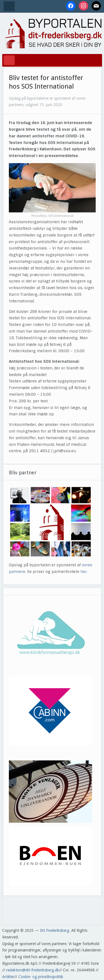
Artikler (8, 977)
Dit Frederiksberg (54, 930)
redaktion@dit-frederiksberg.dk (33, 970)
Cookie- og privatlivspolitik (41, 977)
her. (84, 572)
